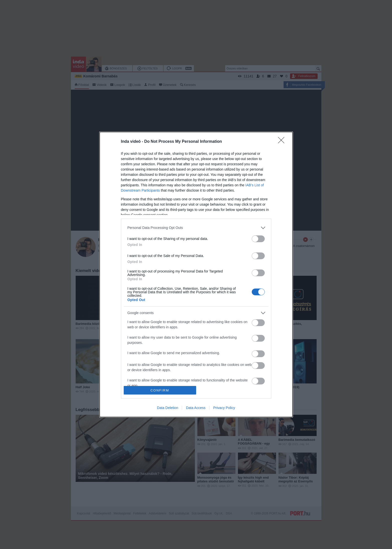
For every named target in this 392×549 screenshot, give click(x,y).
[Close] (283, 142)
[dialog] (196, 275)
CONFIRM (160, 390)
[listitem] (196, 228)
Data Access (196, 408)
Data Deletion (168, 408)
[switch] (258, 239)
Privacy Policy (224, 408)
